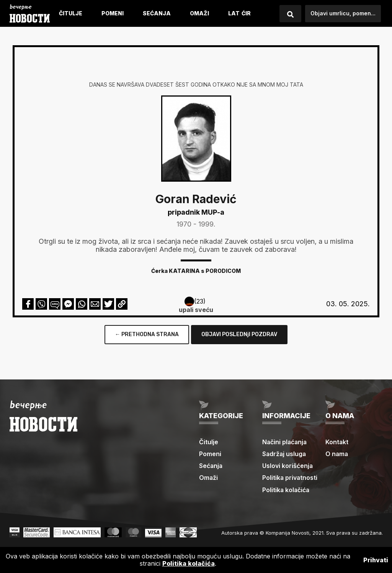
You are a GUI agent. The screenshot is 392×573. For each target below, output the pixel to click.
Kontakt (337, 442)
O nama (337, 454)
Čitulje (71, 13)
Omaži (199, 13)
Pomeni (113, 13)
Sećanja (157, 13)
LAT (234, 13)
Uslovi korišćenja (288, 466)
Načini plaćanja (285, 442)
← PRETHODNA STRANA (147, 334)
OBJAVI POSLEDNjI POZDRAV (239, 334)
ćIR (246, 13)
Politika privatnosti (290, 478)
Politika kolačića (286, 490)
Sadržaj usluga (285, 454)
